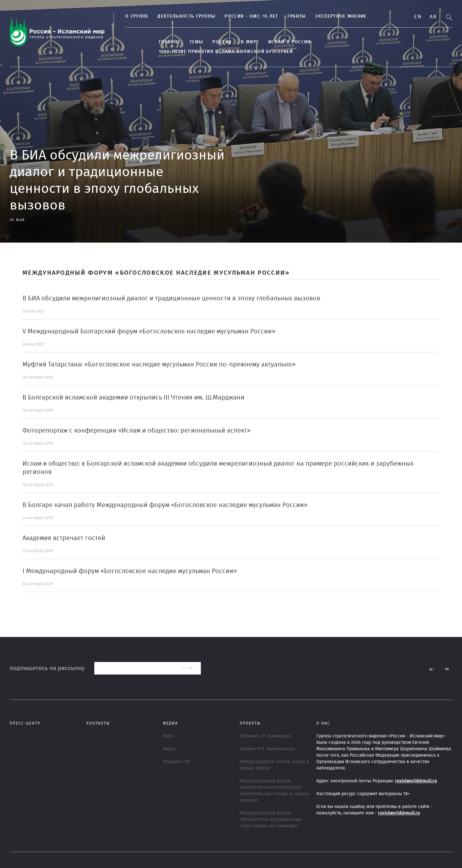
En (418, 17)
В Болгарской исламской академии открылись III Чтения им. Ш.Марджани (133, 398)
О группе (137, 16)
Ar (433, 17)
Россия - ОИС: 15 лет (251, 16)
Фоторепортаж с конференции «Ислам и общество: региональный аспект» (137, 431)
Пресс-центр (25, 723)
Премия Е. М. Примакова (265, 736)
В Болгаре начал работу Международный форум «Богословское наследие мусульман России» (165, 505)
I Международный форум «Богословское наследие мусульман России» (130, 571)
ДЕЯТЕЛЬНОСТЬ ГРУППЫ (186, 16)
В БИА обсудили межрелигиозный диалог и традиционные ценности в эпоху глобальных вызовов (171, 298)
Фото (168, 736)
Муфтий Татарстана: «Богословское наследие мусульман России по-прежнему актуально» (159, 365)
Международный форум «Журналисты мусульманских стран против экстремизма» (270, 820)
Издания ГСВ (176, 762)
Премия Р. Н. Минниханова (267, 749)
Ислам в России (289, 42)
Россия (222, 42)
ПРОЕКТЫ (250, 723)
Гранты (297, 16)
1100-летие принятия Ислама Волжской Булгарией (226, 52)
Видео (169, 749)
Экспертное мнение (341, 16)
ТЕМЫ (196, 42)
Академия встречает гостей (64, 538)
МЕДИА (171, 723)
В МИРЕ (250, 42)
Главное (170, 42)
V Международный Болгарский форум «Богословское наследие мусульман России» (149, 331)
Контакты (98, 723)
